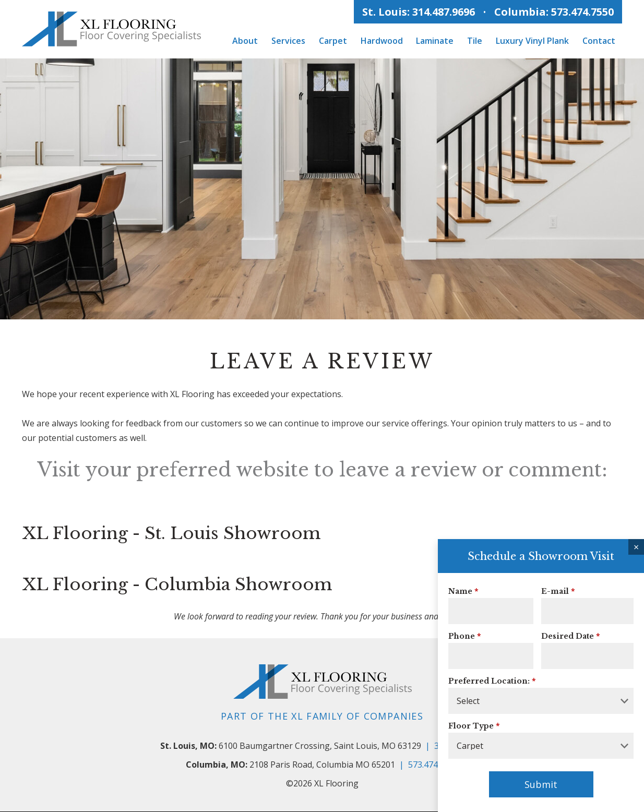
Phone (462, 637)
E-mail (555, 592)
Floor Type (471, 726)
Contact (599, 41)
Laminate (435, 41)
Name (460, 592)
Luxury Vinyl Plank (532, 41)
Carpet (333, 41)
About (245, 41)
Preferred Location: (489, 682)
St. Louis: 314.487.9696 (419, 12)
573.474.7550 (433, 765)
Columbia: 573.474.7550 (554, 12)
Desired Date (568, 637)
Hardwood (382, 41)
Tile (475, 41)
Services (288, 41)
